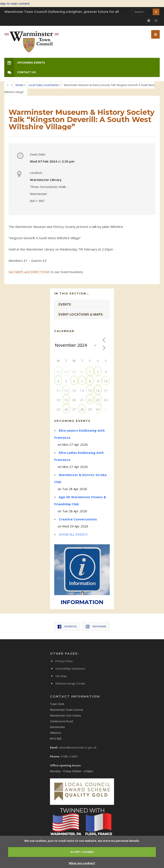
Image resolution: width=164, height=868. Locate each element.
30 (98, 409)
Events (19, 85)
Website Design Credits (70, 683)
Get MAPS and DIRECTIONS (29, 272)
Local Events (51, 85)
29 (66, 372)
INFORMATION (82, 602)
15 (90, 390)
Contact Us (20, 72)
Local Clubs (36, 85)
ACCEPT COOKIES (82, 852)
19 (66, 400)
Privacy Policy (64, 661)
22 (90, 400)
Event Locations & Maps (81, 314)
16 (98, 390)
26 (66, 409)
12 (66, 390)
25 (58, 409)
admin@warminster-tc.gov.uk (78, 747)
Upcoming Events (25, 63)
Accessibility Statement (70, 668)
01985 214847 (69, 756)
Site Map (61, 676)
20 (74, 400)
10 (106, 381)
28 (58, 372)
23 (98, 400)
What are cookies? (82, 863)
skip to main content (15, 3)
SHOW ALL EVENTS (73, 534)
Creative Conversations (78, 519)
